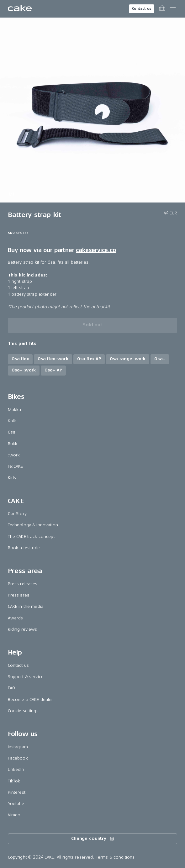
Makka (15, 410)
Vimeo (14, 815)
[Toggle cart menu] (162, 9)
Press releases (23, 584)
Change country (93, 839)
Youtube (16, 804)
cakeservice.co (96, 250)
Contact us (142, 9)
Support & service (26, 677)
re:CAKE (16, 466)
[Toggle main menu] (173, 9)
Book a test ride (24, 548)
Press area (19, 595)
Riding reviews (23, 629)
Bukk (13, 444)
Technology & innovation (33, 525)
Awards (16, 618)
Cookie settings (23, 711)
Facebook (18, 758)
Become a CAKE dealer (31, 700)
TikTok (14, 781)
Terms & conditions (115, 857)
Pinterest (17, 792)
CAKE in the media (26, 606)
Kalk (12, 421)
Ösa (12, 432)
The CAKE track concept (31, 537)
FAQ (11, 688)
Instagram (18, 747)
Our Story (17, 514)
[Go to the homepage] (20, 9)
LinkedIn (16, 769)
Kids (12, 478)
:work (14, 455)
